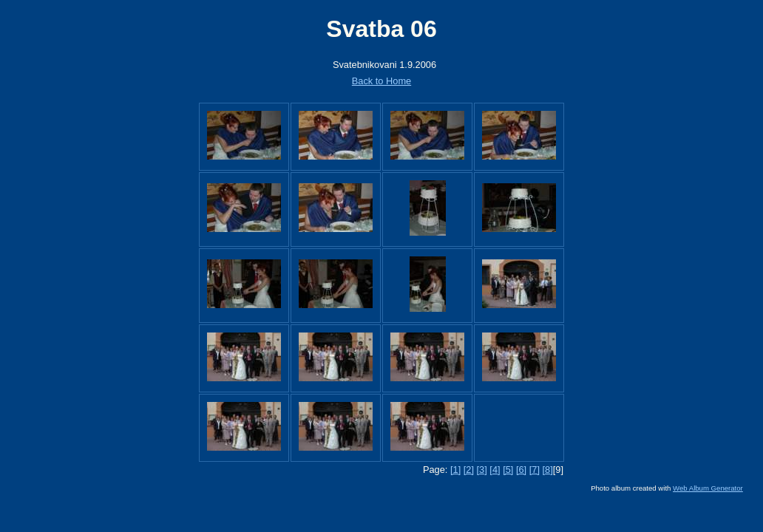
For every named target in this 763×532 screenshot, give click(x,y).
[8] (548, 470)
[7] (535, 470)
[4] (495, 470)
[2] (469, 470)
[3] (482, 470)
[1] (455, 470)
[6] (521, 470)
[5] (508, 470)
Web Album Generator (708, 488)
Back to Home (381, 81)
